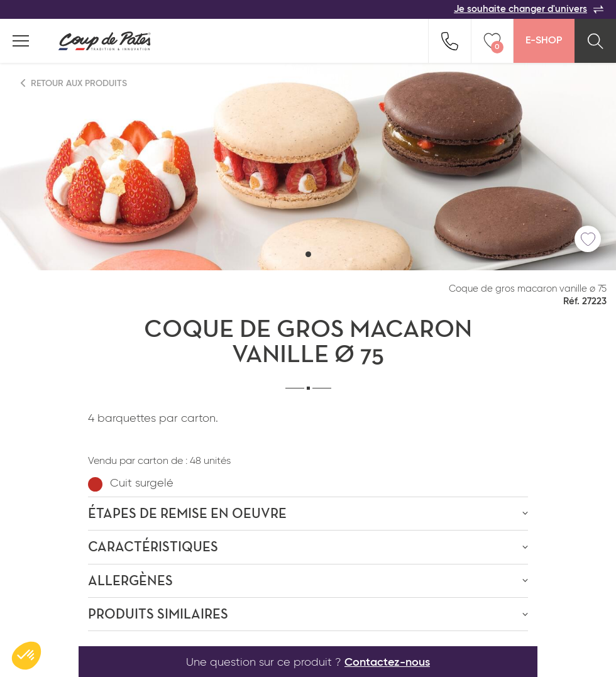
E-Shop (544, 41)
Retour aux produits (74, 83)
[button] (308, 254)
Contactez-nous (387, 663)
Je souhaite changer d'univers (529, 9)
